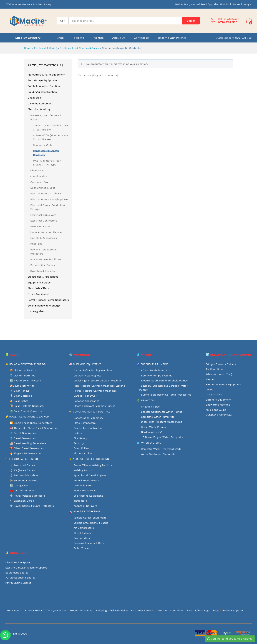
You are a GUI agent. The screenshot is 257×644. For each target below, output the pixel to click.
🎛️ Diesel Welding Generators (28, 443)
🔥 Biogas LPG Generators (26, 453)
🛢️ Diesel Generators (23, 438)
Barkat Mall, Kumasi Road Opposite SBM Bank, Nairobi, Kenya (213, 4)
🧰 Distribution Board (23, 490)
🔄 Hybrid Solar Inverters (25, 381)
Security (79, 443)
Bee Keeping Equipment (88, 496)
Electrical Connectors (44, 221)
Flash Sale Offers (38, 288)
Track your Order (56, 610)
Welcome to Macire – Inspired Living (29, 4)
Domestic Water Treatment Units (161, 449)
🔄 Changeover (19, 485)
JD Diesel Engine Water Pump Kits (162, 437)
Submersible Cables (43, 265)
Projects (78, 38)
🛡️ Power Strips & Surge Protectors (32, 506)
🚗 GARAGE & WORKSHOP (85, 511)
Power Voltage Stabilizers (46, 259)
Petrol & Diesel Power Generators (48, 300)
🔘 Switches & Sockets (24, 481)
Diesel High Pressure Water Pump (162, 422)
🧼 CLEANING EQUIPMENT (85, 364)
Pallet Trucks (81, 548)
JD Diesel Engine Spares (20, 578)
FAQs (216, 610)
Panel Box (36, 244)
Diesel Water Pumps (153, 427)
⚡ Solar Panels (19, 391)
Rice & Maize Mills (85, 490)
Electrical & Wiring (45, 48)
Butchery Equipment (219, 400)
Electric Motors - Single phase (49, 199)
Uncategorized (36, 311)
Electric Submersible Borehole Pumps (164, 381)
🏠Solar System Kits (22, 386)
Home (28, 48)
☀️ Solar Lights (19, 401)
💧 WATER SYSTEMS (149, 443)
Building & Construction (42, 92)
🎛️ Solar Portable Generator (27, 406)
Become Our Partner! (173, 38)
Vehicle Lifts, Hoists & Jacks (91, 523)
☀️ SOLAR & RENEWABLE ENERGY (26, 364)
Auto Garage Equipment (42, 80)
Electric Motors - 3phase (46, 193)
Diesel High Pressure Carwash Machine (98, 381)
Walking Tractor (83, 470)
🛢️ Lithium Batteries (22, 376)
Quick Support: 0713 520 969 (234, 38)
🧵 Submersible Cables (24, 475)
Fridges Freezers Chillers (221, 364)
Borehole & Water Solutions (44, 86)
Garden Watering (151, 432)
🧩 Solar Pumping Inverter (26, 411)
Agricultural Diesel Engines (90, 475)
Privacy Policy (33, 610)
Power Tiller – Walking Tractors (93, 465)
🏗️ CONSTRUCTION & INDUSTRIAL (90, 412)
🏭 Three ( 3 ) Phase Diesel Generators (34, 428)
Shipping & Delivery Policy (112, 610)
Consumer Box (39, 182)
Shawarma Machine (218, 405)
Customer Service (142, 610)
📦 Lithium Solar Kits (23, 370)
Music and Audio (216, 410)
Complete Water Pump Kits (158, 417)
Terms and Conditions (170, 610)
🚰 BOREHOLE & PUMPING (153, 364)
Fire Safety (80, 438)
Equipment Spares (39, 283)
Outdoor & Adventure (219, 415)
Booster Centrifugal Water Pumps (162, 412)
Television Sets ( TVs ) (219, 374)
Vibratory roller (83, 453)
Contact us (142, 38)
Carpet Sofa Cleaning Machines (93, 370)
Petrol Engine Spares (18, 583)
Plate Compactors (85, 423)
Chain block (35, 98)
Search (191, 21)
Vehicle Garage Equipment (90, 518)
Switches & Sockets (42, 271)
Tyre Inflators (82, 538)
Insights (98, 38)
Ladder (78, 433)
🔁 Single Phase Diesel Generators (31, 423)
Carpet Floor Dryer (85, 396)
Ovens (209, 389)
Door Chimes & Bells (43, 188)
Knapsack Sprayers (85, 506)
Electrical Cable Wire (43, 215)
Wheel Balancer (83, 533)
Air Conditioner (215, 369)
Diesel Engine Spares (18, 562)
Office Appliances (38, 294)
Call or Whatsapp (229, 19)
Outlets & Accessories (44, 238)
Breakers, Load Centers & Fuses (79, 48)
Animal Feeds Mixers (86, 481)
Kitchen (211, 379)
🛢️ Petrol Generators (23, 433)
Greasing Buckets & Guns (89, 543)
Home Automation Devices (46, 232)
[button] (5, 635)
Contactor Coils (43, 145)
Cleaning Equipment (40, 104)
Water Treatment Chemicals (158, 454)
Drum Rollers (81, 448)
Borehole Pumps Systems (157, 376)
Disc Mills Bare (83, 485)
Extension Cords (40, 227)
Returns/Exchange (198, 610)
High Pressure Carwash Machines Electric (99, 386)
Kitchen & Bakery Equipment (224, 384)
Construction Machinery (88, 418)
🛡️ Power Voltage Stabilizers (27, 496)
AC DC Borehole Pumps (155, 370)
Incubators (80, 501)
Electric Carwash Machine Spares (94, 406)
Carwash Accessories (86, 401)
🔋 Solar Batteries (21, 396)
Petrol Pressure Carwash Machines (95, 391)
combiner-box (39, 176)
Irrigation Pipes (150, 407)
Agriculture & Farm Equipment (46, 75)
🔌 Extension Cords (22, 501)
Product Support (233, 610)
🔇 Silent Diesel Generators (27, 448)
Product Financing (81, 610)
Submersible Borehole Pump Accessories (166, 395)
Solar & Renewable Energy (44, 306)
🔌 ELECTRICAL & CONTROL (22, 459)
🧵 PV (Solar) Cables (22, 470)
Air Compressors (84, 528)
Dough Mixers (214, 394)
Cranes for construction (88, 428)
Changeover (37, 170)
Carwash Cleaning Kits (87, 376)
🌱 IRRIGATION (145, 400)
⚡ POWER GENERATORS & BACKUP (27, 417)
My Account (14, 610)
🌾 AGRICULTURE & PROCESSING (89, 459)
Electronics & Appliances (43, 277)
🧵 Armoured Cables (22, 465)
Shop (60, 38)
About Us (119, 38)
